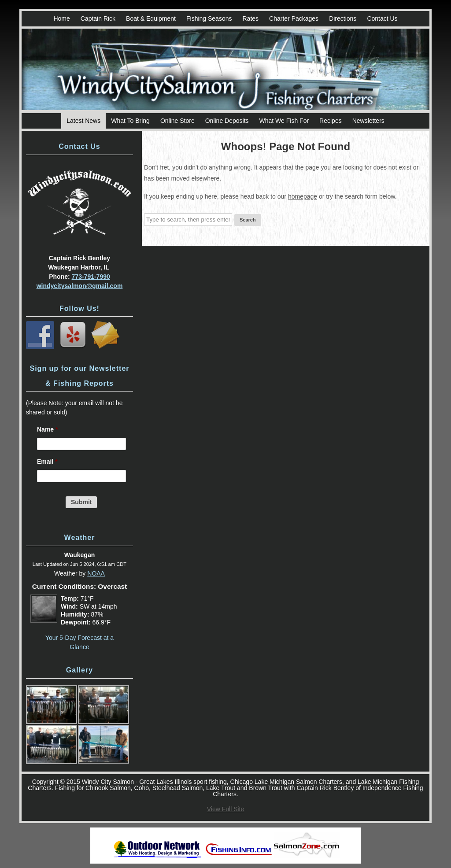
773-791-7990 (91, 277)
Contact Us (382, 18)
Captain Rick (98, 18)
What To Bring (130, 121)
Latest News (83, 121)
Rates (250, 18)
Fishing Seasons (209, 18)
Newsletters (368, 121)
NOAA (96, 573)
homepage (303, 196)
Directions (343, 18)
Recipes (331, 121)
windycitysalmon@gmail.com (80, 286)
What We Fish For (284, 121)
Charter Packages (294, 18)
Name (48, 429)
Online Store (177, 121)
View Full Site (226, 809)
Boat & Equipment (151, 18)
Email (47, 462)
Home (61, 18)
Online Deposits (227, 121)
